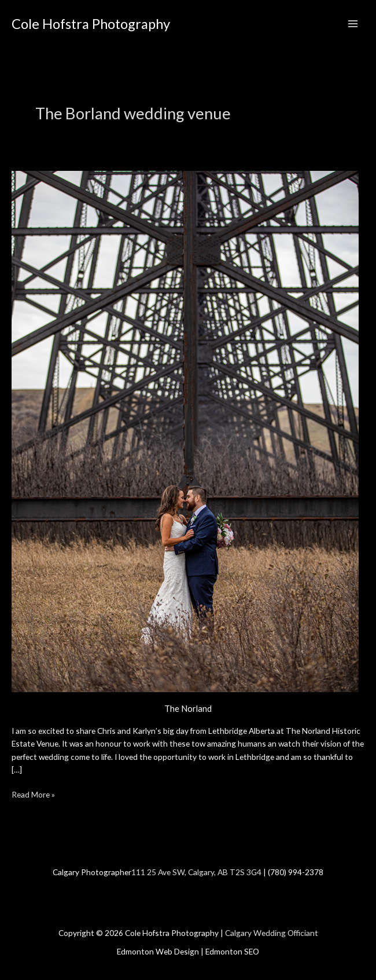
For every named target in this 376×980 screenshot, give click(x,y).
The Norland (188, 709)
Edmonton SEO (232, 951)
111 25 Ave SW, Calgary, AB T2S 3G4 (196, 872)
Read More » (33, 794)
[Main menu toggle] (353, 24)
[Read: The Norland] (185, 430)
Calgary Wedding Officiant (272, 933)
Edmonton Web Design (158, 951)
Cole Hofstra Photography (91, 24)
